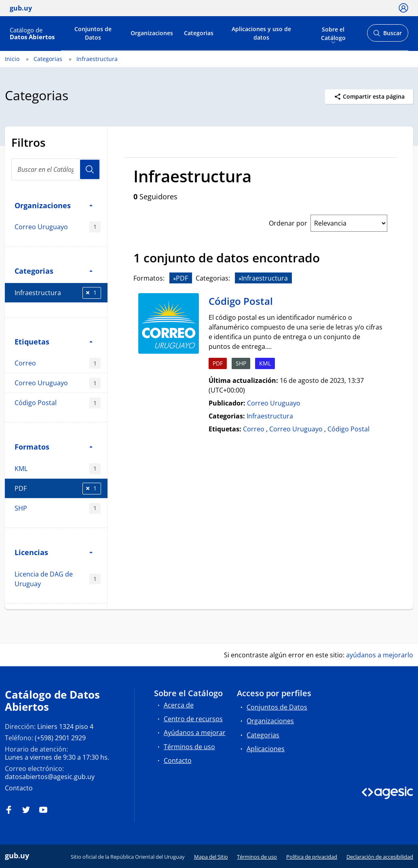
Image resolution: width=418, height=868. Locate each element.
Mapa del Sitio (211, 857)
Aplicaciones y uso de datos (261, 33)
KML (58, 469)
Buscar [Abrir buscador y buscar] (387, 35)
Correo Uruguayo (58, 227)
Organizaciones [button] (54, 205)
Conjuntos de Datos (93, 33)
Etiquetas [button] (54, 341)
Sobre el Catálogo (333, 33)
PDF (58, 489)
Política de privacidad (312, 857)
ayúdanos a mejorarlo (380, 655)
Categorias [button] (54, 271)
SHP (58, 508)
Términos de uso (189, 747)
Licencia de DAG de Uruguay (58, 579)
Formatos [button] (54, 447)
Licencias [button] (54, 552)
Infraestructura (97, 59)
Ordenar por (288, 223)
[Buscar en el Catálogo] (56, 169)
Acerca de (179, 705)
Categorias (199, 33)
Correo (58, 363)
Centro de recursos (193, 719)
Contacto (19, 788)
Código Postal (58, 403)
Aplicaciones (266, 749)
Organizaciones (152, 33)
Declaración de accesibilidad (380, 857)
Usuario (90, 169)
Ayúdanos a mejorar (195, 733)
